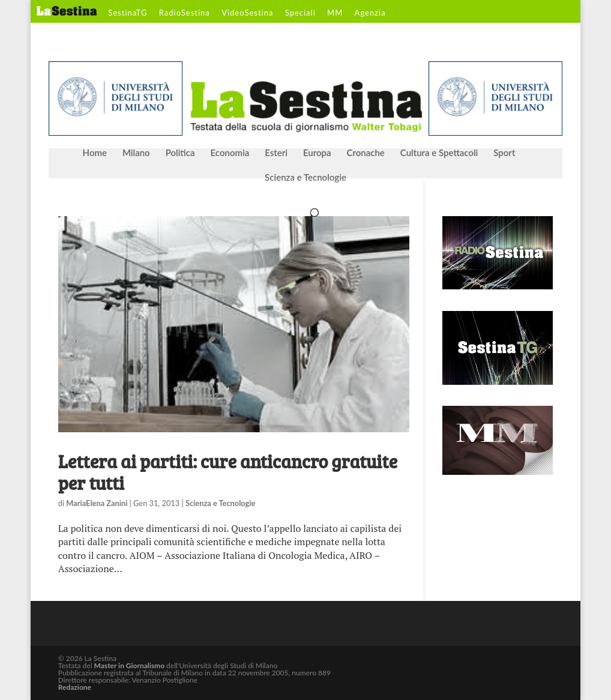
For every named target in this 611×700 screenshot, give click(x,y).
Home (95, 153)
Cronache (365, 153)
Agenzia (370, 13)
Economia (230, 153)
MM (335, 13)
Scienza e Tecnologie (305, 178)
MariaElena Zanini (97, 503)
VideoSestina (247, 13)
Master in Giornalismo (129, 665)
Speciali (300, 13)
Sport (504, 153)
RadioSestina (185, 13)
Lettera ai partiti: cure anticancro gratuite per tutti (228, 472)
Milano (136, 153)
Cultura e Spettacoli (439, 153)
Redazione (75, 687)
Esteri (276, 153)
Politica (180, 153)
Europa (317, 153)
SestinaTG (128, 13)
